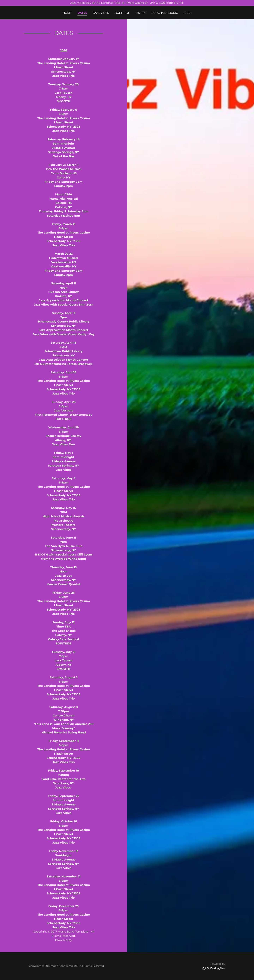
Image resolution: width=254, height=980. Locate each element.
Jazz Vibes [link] (101, 13)
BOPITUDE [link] (122, 13)
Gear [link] (188, 13)
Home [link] (67, 13)
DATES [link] (82, 13)
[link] (214, 968)
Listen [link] (141, 13)
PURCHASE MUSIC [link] (165, 13)
